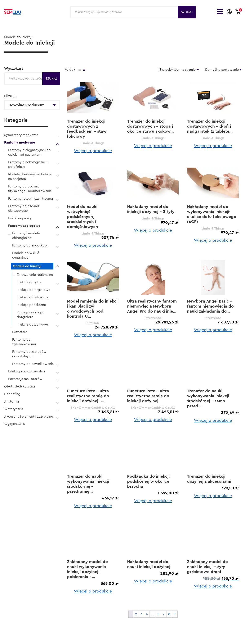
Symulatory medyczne (21, 135)
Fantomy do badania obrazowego (24, 208)
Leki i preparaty (20, 218)
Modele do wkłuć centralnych (26, 255)
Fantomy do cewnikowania (33, 364)
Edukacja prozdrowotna (26, 371)
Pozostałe (20, 332)
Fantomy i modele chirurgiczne (26, 236)
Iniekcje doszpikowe (32, 325)
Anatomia (12, 402)
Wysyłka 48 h (15, 424)
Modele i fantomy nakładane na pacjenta (30, 177)
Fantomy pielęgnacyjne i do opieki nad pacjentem (29, 152)
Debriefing (12, 394)
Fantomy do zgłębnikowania (24, 342)
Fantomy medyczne (20, 142)
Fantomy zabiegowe (24, 226)
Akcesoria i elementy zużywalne (29, 417)
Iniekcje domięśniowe (34, 290)
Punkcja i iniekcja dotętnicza (30, 315)
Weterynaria (14, 409)
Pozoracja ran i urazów (25, 379)
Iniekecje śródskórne (33, 297)
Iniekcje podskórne (31, 305)
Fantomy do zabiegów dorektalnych (29, 354)
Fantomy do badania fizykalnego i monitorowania (30, 189)
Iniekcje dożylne (29, 282)
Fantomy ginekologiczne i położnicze (28, 164)
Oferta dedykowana (19, 386)
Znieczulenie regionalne (35, 275)
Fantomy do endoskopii (30, 245)
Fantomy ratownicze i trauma (30, 199)
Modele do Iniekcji (27, 266)
